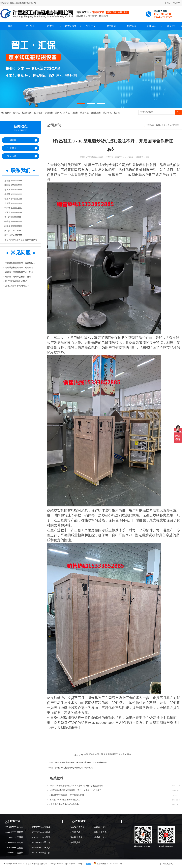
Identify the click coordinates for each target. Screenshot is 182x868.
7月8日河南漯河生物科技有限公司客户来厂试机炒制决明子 (81, 762)
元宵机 (67, 113)
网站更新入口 (169, 864)
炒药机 (58, 113)
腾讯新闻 (114, 754)
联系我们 (177, 3)
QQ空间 (85, 754)
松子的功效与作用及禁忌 (16, 281)
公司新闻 (12, 140)
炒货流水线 (71, 26)
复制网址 (123, 754)
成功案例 (111, 26)
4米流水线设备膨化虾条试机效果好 (65, 804)
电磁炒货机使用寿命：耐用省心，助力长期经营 (21, 268)
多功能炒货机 (100, 837)
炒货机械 (84, 113)
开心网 (100, 754)
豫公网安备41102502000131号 (108, 864)
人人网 (107, 754)
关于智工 (30, 26)
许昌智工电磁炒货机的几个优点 (19, 272)
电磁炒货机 (27, 113)
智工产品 (91, 26)
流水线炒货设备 (77, 827)
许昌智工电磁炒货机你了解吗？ (19, 277)
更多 (129, 754)
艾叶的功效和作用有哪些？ (17, 286)
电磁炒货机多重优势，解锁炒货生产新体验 (21, 263)
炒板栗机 (49, 113)
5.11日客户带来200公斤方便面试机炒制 (67, 795)
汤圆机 (75, 113)
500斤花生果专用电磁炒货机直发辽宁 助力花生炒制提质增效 (76, 786)
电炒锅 (117, 113)
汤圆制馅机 (96, 113)
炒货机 (50, 26)
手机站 (167, 3)
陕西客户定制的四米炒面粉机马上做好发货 (74, 768)
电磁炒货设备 (100, 832)
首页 (10, 26)
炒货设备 (39, 113)
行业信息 (12, 148)
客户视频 (131, 26)
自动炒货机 (75, 842)
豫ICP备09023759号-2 (75, 864)
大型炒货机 (75, 832)
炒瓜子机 (107, 113)
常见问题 (12, 156)
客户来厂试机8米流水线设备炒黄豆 (65, 800)
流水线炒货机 (76, 837)
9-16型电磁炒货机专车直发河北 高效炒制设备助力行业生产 (75, 790)
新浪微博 (93, 754)
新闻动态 (151, 26)
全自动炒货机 (100, 827)
